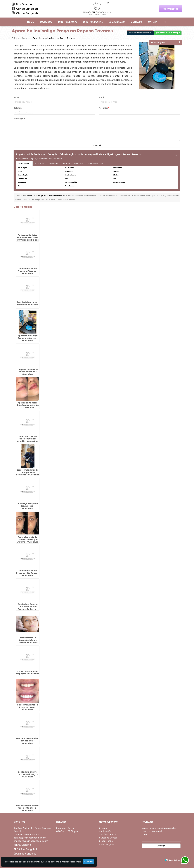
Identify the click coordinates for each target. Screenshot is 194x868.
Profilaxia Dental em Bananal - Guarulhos (28, 303)
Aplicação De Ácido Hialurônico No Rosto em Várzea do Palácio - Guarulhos (28, 239)
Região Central (24, 163)
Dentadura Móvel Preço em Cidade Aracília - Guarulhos (28, 439)
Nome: (18, 97)
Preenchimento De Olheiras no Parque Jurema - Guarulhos (28, 539)
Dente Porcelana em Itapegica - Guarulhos (28, 672)
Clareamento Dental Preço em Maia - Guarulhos (28, 707)
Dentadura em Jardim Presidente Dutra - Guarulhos (28, 808)
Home (30, 22)
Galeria (153, 22)
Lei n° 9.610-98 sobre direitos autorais (61, 200)
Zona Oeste (53, 163)
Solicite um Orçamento (140, 33)
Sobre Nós (46, 22)
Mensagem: (20, 118)
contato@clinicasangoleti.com (30, 838)
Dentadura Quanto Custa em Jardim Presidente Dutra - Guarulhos (28, 608)
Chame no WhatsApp (168, 33)
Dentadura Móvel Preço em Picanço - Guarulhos (28, 271)
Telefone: (19, 108)
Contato (136, 22)
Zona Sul (66, 163)
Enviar (97, 145)
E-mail (146, 835)
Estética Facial (68, 22)
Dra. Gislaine (22, 4)
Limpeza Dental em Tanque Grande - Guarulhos (28, 372)
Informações (107, 844)
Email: (103, 97)
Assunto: (104, 108)
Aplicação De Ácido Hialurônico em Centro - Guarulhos (28, 405)
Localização (117, 22)
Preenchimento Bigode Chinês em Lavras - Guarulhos (28, 640)
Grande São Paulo (95, 163)
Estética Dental (93, 22)
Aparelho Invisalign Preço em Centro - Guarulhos (28, 338)
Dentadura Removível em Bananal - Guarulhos (28, 741)
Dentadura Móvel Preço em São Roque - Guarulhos (28, 573)
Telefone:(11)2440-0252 (26, 835)
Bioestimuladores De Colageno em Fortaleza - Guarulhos (28, 472)
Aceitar (88, 862)
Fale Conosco (171, 9)
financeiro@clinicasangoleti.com (31, 841)
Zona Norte (39, 163)
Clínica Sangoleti (25, 9)
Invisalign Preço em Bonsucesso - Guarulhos (28, 506)
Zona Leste (79, 163)
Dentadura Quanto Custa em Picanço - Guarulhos (28, 774)
